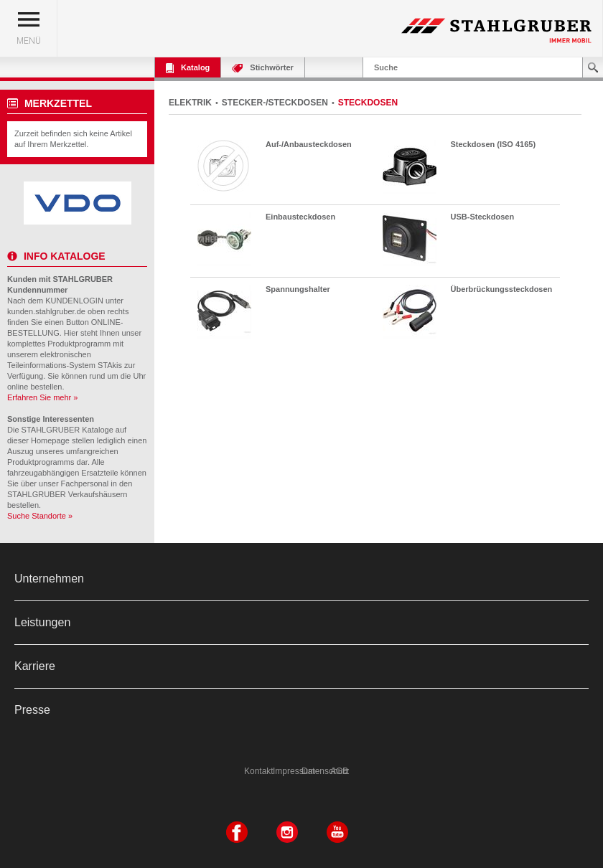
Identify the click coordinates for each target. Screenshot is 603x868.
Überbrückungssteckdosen (502, 289)
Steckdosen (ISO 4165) (494, 144)
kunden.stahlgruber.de (46, 311)
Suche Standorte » (40, 516)
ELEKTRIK (190, 103)
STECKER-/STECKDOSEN (275, 103)
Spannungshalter (298, 289)
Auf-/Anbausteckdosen (309, 144)
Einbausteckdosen (300, 217)
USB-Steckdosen (483, 217)
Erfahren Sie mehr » (42, 397)
